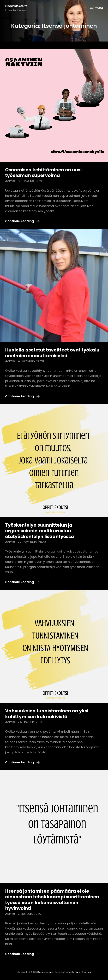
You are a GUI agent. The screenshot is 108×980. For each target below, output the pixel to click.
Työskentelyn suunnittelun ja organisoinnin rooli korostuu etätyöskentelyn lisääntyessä (40, 531)
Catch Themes (83, 972)
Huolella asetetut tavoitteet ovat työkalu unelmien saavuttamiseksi (52, 353)
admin (10, 181)
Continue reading (22, 221)
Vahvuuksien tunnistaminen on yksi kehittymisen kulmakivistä (47, 714)
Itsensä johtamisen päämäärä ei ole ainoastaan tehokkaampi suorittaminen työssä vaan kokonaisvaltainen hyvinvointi (52, 900)
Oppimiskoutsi (17, 6)
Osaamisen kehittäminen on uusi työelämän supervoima (43, 173)
